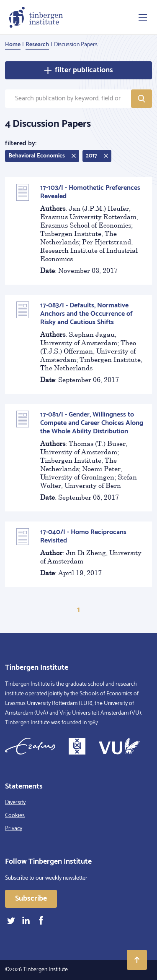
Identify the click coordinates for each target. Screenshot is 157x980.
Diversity (15, 803)
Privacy (14, 829)
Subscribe (31, 899)
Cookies (15, 816)
